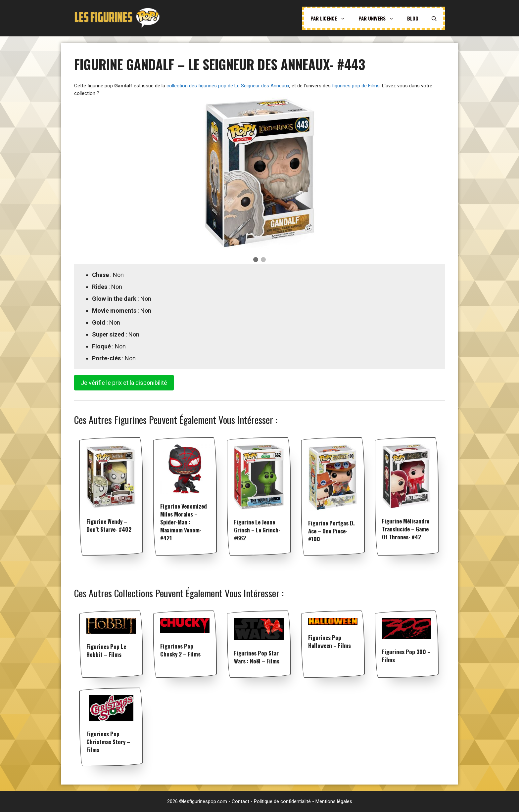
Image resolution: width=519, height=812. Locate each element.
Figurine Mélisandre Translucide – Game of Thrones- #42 (406, 529)
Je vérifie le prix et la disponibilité (124, 383)
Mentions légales (334, 801)
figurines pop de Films (356, 86)
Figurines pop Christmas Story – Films (108, 742)
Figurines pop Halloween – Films (330, 641)
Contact (240, 801)
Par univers (379, 18)
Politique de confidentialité (282, 801)
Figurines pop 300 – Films (406, 656)
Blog (413, 18)
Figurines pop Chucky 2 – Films (180, 650)
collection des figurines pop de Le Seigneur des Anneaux (228, 86)
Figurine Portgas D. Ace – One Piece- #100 (331, 531)
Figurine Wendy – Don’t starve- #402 (109, 525)
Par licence (331, 18)
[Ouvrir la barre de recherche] (434, 18)
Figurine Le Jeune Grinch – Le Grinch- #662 (257, 530)
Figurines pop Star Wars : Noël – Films (257, 657)
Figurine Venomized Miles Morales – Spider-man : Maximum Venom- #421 (184, 522)
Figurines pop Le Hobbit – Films (106, 650)
